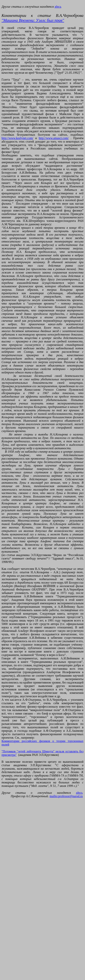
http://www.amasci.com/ (54, 138)
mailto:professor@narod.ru (66, 796)
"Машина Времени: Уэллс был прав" (33, 20)
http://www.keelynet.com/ (17, 138)
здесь (58, 7)
